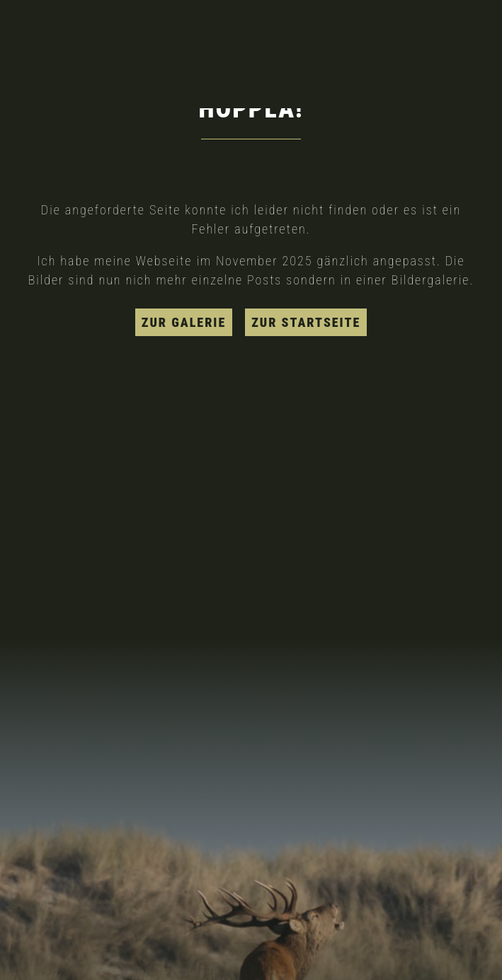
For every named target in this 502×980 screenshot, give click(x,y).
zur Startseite (306, 322)
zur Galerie (184, 322)
